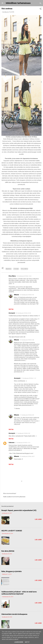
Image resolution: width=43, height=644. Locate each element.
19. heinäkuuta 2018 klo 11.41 (29, 378)
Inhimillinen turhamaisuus (18, 3)
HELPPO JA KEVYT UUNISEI (12, 531)
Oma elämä (24, 269)
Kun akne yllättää (8, 551)
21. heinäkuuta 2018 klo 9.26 (23, 433)
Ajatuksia (9, 269)
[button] (40, 9)
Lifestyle (16, 269)
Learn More (19, 642)
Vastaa (11, 309)
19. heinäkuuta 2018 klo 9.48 (27, 340)
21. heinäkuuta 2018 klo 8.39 (27, 415)
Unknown (12, 443)
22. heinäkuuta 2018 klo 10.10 (23, 443)
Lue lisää (38, 519)
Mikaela (16, 295)
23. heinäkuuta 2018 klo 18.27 (27, 456)
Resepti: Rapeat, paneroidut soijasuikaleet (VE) (19, 510)
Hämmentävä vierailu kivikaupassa (14, 614)
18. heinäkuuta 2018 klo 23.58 (23, 313)
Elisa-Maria (12, 276)
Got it (27, 642)
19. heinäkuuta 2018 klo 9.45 (27, 295)
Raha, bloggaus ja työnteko (12, 571)
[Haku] (40, 4)
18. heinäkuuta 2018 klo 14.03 (24, 276)
